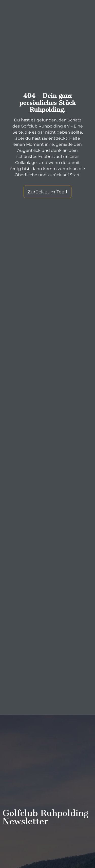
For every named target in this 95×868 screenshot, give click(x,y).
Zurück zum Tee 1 (48, 192)
